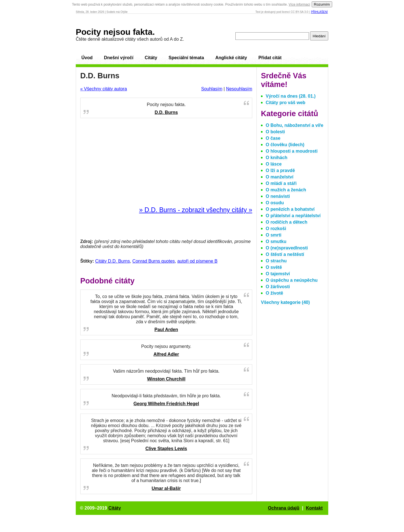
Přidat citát (270, 58)
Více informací (299, 4)
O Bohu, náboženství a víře (294, 125)
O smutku (276, 241)
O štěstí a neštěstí (285, 254)
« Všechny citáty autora (104, 89)
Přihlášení (319, 12)
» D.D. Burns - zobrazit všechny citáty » (196, 210)
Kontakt (314, 508)
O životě (274, 293)
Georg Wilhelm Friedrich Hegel (166, 404)
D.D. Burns (166, 112)
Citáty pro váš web (285, 103)
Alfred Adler (166, 354)
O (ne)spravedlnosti (287, 248)
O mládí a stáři (281, 183)
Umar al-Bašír (166, 488)
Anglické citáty (231, 58)
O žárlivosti (278, 287)
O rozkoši (276, 229)
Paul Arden (166, 330)
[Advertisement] (166, 162)
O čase (273, 138)
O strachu (276, 261)
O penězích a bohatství (290, 209)
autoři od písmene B (197, 261)
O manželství (280, 177)
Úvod (87, 58)
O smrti (274, 235)
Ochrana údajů (284, 508)
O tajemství (278, 274)
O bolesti (275, 132)
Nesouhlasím (239, 89)
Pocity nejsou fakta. (115, 32)
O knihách (276, 158)
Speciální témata (186, 58)
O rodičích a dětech (286, 222)
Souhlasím (212, 89)
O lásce (274, 164)
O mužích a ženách (286, 190)
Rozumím (322, 4)
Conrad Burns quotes (154, 261)
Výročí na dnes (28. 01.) (291, 96)
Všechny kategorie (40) (285, 302)
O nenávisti (278, 196)
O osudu (275, 203)
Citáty (151, 58)
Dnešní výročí (119, 58)
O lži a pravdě (280, 170)
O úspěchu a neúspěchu (292, 280)
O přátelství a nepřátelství (293, 216)
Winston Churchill (166, 379)
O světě (274, 267)
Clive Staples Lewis (166, 449)
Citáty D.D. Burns (113, 261)
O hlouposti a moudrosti (292, 151)
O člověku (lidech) (285, 145)
